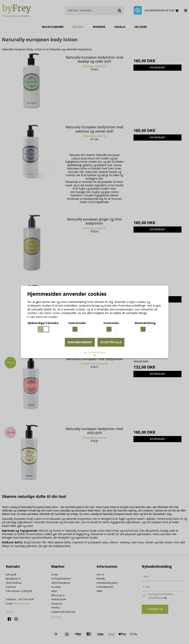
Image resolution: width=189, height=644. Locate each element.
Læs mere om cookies (43, 317)
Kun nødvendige (80, 342)
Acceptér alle (111, 342)
